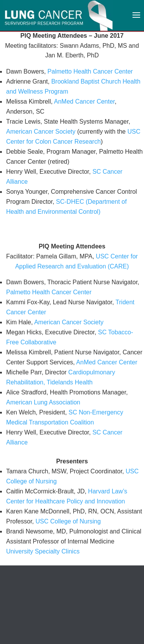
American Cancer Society (41, 132)
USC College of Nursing (68, 521)
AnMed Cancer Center (84, 101)
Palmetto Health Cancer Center (90, 71)
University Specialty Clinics (43, 551)
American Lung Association (43, 402)
